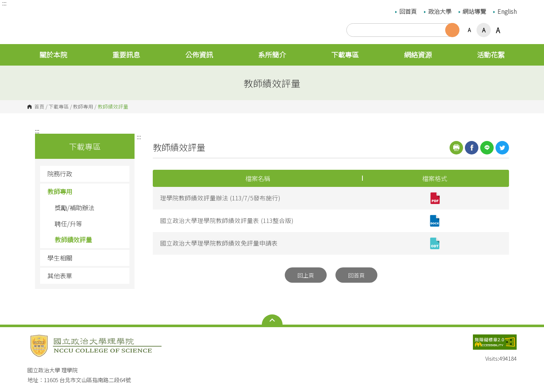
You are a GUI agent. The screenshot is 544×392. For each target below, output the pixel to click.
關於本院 (53, 55)
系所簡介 (272, 55)
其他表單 (60, 276)
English (505, 11)
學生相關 (86, 258)
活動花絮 (491, 55)
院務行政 (86, 174)
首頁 (39, 107)
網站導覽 (472, 11)
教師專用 (83, 107)
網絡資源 (418, 55)
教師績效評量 (73, 240)
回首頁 (406, 11)
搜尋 (452, 30)
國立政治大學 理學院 (35, 14)
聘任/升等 (68, 224)
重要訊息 (126, 55)
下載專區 (345, 55)
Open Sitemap (272, 320)
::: (4, 3)
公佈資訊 (199, 55)
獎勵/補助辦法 (75, 207)
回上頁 (306, 275)
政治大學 (438, 11)
